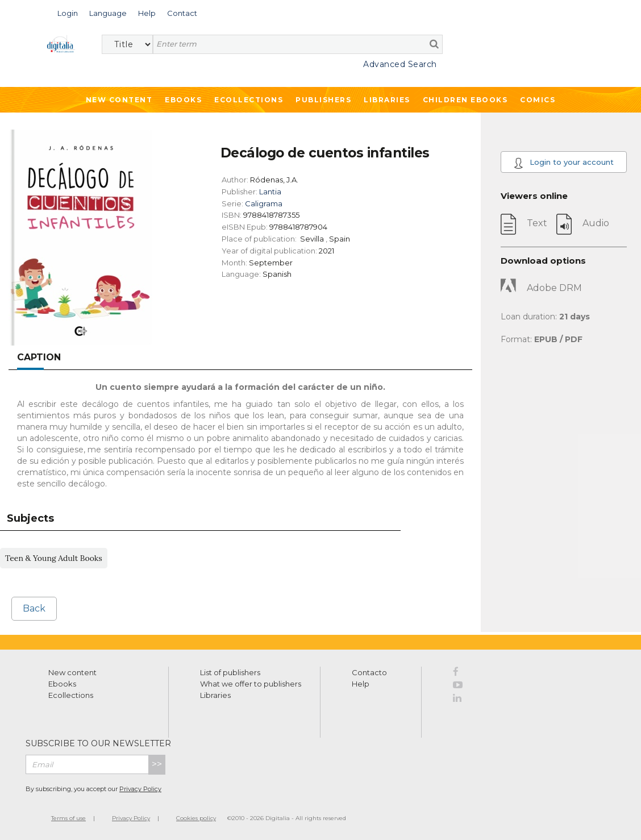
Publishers (323, 100)
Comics (538, 100)
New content (72, 672)
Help (361, 684)
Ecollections (249, 100)
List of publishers (230, 672)
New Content (119, 100)
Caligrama (264, 203)
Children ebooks (465, 100)
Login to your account (563, 163)
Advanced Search (400, 64)
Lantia (270, 192)
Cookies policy (196, 818)
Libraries (387, 100)
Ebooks (183, 100)
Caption (39, 357)
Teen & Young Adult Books (54, 558)
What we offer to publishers (251, 684)
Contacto (369, 672)
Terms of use (68, 818)
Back (34, 608)
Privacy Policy (140, 789)
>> (157, 764)
